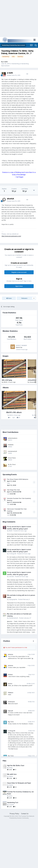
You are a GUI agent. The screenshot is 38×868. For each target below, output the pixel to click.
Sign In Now (19, 286)
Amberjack (11, 702)
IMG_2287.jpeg (7, 380)
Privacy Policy (14, 814)
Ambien (10, 674)
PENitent (11, 693)
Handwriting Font (13, 803)
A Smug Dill (12, 731)
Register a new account (19, 272)
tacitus (10, 684)
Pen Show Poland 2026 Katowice (18, 479)
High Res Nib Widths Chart (16, 766)
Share (9, 298)
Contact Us (25, 814)
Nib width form (12, 774)
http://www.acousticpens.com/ (11, 236)
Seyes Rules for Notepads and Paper (19, 783)
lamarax (11, 654)
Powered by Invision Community (19, 818)
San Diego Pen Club (13, 490)
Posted (14, 75)
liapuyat (10, 711)
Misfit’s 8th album (14, 412)
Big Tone (11, 722)
